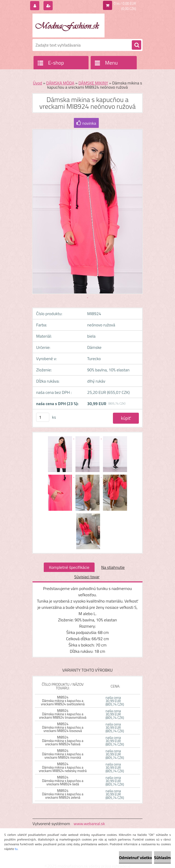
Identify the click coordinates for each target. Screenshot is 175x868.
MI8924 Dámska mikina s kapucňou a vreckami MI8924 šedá (63, 781)
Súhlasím (162, 858)
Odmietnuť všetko (135, 858)
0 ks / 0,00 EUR (125, 3)
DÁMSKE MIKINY (93, 83)
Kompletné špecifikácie (69, 567)
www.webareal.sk (89, 824)
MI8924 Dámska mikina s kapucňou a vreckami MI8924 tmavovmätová (63, 714)
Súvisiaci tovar (87, 577)
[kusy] (43, 417)
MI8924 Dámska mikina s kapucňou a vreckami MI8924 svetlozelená (63, 701)
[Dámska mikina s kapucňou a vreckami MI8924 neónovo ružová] (60, 437)
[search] (136, 45)
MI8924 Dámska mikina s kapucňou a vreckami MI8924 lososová (63, 727)
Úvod (38, 83)
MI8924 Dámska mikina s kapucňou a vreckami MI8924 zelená (63, 794)
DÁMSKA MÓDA (60, 83)
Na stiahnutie (113, 567)
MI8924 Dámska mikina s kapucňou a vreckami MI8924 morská (63, 754)
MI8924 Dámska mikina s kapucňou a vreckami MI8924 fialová (63, 741)
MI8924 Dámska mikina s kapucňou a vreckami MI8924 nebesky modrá (63, 767)
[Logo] (69, 25)
